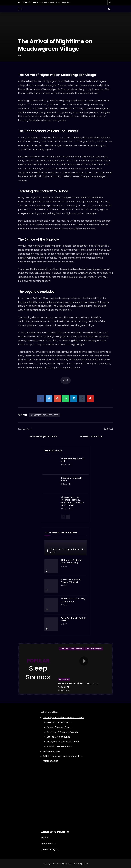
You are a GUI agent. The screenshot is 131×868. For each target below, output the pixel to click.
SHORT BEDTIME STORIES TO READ (45, 415)
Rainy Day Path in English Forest (73, 619)
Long (72, 649)
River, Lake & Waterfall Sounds (63, 742)
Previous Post (25, 429)
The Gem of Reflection (91, 436)
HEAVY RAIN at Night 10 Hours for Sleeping (73, 549)
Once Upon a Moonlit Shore (72, 479)
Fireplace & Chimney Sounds (62, 732)
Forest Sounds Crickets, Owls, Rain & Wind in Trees (56, 3)
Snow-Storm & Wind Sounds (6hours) (71, 581)
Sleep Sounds (64, 679)
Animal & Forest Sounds (60, 746)
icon (84, 661)
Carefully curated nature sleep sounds (64, 718)
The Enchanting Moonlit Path (43, 436)
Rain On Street (97, 649)
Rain (87, 649)
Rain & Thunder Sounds (59, 722)
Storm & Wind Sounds (58, 737)
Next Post (108, 429)
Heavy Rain (64, 649)
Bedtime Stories (51, 751)
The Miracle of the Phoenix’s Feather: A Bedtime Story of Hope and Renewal (72, 501)
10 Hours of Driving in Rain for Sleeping (71, 561)
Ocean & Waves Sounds (60, 727)
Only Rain (80, 649)
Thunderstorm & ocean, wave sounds (73, 600)
